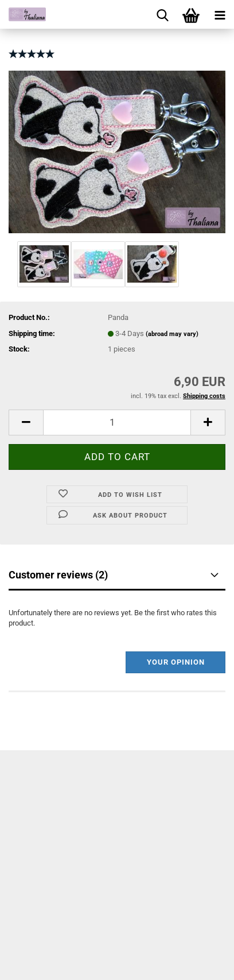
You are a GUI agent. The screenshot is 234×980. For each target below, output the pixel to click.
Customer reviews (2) (58, 575)
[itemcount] (117, 423)
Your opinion (176, 662)
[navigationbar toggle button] (220, 14)
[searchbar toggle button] (162, 14)
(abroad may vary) (172, 334)
